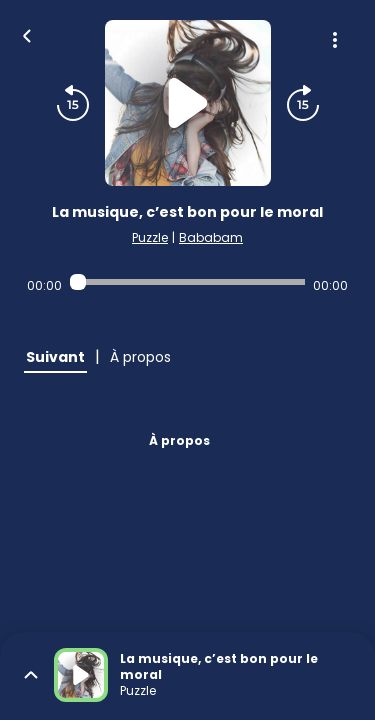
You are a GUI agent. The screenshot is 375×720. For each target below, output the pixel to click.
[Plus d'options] (335, 40)
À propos (179, 440)
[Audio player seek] (187, 282)
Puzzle (150, 237)
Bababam (211, 237)
